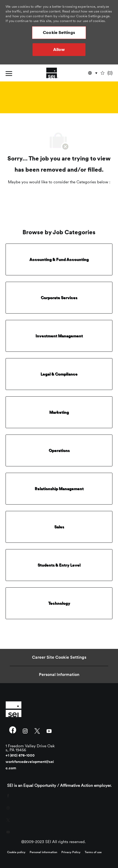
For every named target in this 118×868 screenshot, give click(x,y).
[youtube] (49, 731)
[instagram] (25, 731)
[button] (59, 33)
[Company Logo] (52, 73)
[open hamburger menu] (9, 73)
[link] (31, 709)
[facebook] (13, 731)
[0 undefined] (107, 73)
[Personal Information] (59, 675)
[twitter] (37, 731)
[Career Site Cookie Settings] (59, 657)
